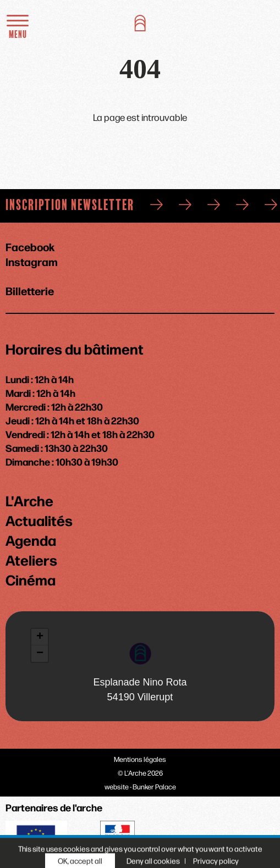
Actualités (39, 520)
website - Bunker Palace (140, 786)
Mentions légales (140, 759)
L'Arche (29, 500)
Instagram (32, 261)
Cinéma (31, 579)
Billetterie (30, 290)
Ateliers (31, 560)
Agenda (31, 540)
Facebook (30, 247)
